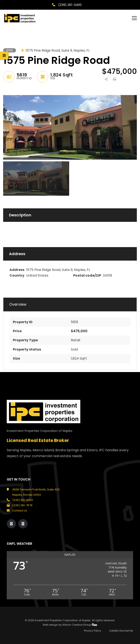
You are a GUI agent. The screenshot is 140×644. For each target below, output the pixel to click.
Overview (18, 304)
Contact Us (20, 511)
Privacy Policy (92, 631)
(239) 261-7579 (22, 505)
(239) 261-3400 (69, 5)
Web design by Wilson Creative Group (70, 625)
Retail (75, 340)
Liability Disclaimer (121, 631)
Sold (74, 349)
